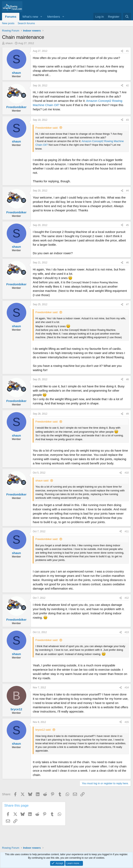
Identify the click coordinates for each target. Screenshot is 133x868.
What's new (30, 17)
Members (54, 17)
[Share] (122, 51)
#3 (127, 120)
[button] (41, 17)
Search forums (26, 23)
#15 (127, 722)
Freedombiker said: (47, 128)
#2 (127, 86)
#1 (127, 51)
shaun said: (42, 481)
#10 (127, 473)
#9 (127, 414)
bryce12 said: (43, 730)
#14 (127, 688)
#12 (127, 598)
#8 (127, 379)
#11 (127, 531)
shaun (9, 43)
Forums (11, 17)
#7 (127, 304)
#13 (127, 632)
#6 (127, 263)
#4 (127, 191)
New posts (8, 23)
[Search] (127, 17)
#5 (127, 225)
